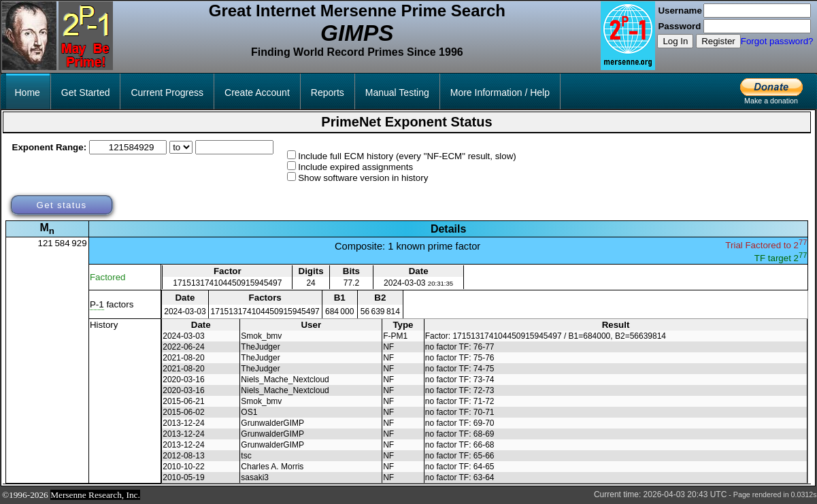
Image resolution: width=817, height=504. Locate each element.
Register (718, 41)
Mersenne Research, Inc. (95, 495)
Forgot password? (777, 41)
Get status (61, 205)
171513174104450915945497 (227, 283)
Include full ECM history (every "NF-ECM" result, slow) (407, 156)
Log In (675, 41)
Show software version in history (363, 178)
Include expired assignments (355, 167)
